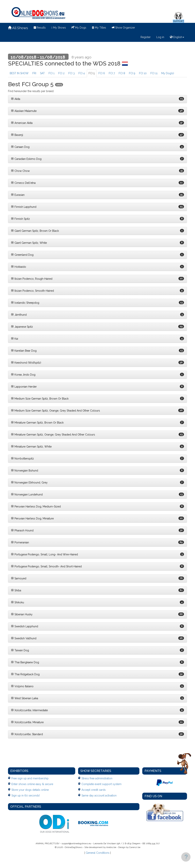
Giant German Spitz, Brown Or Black (35, 231)
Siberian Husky (22, 614)
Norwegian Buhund (25, 471)
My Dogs (79, 27)
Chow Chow (20, 171)
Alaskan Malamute (24, 111)
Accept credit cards (94, 790)
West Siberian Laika (25, 698)
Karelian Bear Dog (24, 351)
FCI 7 (112, 73)
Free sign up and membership (30, 778)
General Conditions (98, 853)
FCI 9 (132, 73)
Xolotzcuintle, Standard (27, 734)
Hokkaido (19, 267)
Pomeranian (20, 542)
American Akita (22, 123)
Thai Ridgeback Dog (25, 674)
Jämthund (19, 315)
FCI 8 (122, 73)
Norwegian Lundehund (27, 495)
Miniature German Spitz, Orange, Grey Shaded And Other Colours (53, 435)
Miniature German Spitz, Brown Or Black (37, 423)
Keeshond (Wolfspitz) (26, 363)
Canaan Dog (20, 147)
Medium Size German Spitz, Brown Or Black (40, 399)
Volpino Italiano (22, 686)
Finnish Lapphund (24, 207)
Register (146, 37)
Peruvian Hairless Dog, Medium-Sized (36, 506)
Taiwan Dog (20, 650)
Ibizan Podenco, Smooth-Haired (32, 291)
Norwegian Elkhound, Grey (29, 483)
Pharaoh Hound (22, 530)
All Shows (18, 28)
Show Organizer (123, 28)
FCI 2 (61, 73)
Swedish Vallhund (24, 638)
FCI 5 (92, 73)
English (177, 37)
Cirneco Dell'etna (23, 183)
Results (40, 28)
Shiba (16, 590)
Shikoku (18, 602)
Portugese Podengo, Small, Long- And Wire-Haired (44, 554)
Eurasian (18, 195)
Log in (160, 37)
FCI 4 (82, 73)
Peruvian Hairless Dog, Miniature (32, 518)
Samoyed (19, 578)
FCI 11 (154, 73)
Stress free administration (97, 778)
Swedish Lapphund (25, 626)
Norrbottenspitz (22, 459)
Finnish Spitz (20, 219)
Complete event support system (101, 784)
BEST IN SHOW (19, 73)
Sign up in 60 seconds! (26, 796)
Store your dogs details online (30, 790)
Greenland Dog (22, 255)
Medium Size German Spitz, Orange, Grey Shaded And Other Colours (56, 411)
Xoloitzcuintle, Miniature (27, 722)
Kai (15, 339)
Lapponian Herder (24, 387)
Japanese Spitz (22, 327)
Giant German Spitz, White (29, 243)
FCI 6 (102, 73)
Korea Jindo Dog (23, 375)
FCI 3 (72, 73)
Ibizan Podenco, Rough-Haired (32, 279)
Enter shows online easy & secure (32, 784)
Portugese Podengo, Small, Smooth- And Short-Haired (46, 566)
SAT (42, 73)
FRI (34, 73)
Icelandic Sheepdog (25, 303)
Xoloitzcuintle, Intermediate (29, 710)
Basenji (17, 135)
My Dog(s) (168, 73)
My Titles (99, 28)
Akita (16, 99)
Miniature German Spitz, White (31, 447)
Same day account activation (99, 796)
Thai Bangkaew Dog (25, 662)
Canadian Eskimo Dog (26, 159)
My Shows (59, 28)
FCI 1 (52, 73)
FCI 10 (143, 73)
